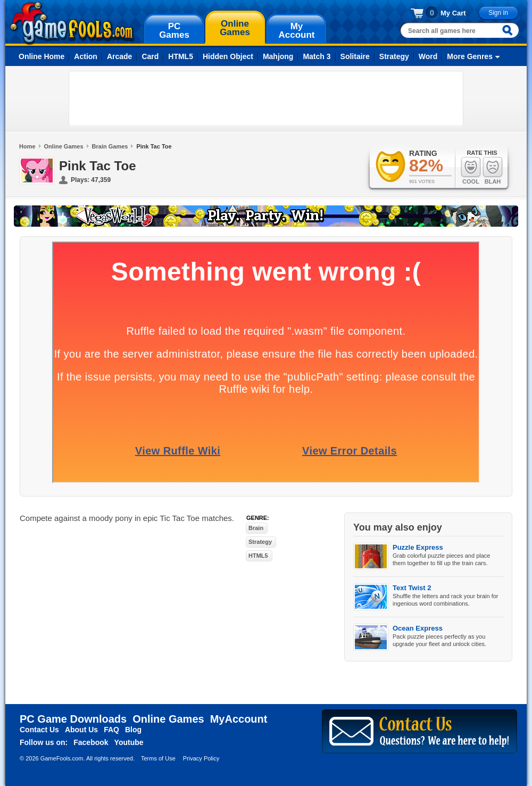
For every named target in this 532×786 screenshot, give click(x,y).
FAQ (111, 730)
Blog (133, 730)
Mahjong (278, 56)
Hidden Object (228, 56)
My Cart (453, 13)
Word (428, 56)
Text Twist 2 (412, 588)
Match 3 (317, 56)
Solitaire (355, 56)
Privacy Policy (201, 758)
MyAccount (239, 719)
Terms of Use (158, 758)
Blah (493, 171)
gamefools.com (72, 23)
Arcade (119, 56)
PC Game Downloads (73, 719)
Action (86, 56)
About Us (81, 730)
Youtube (129, 742)
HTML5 (181, 56)
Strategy (394, 56)
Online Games (64, 146)
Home (27, 146)
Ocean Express (418, 628)
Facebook (91, 742)
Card (150, 56)
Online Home (41, 56)
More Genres (470, 56)
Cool (471, 171)
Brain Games (110, 146)
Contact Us (39, 730)
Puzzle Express (418, 547)
